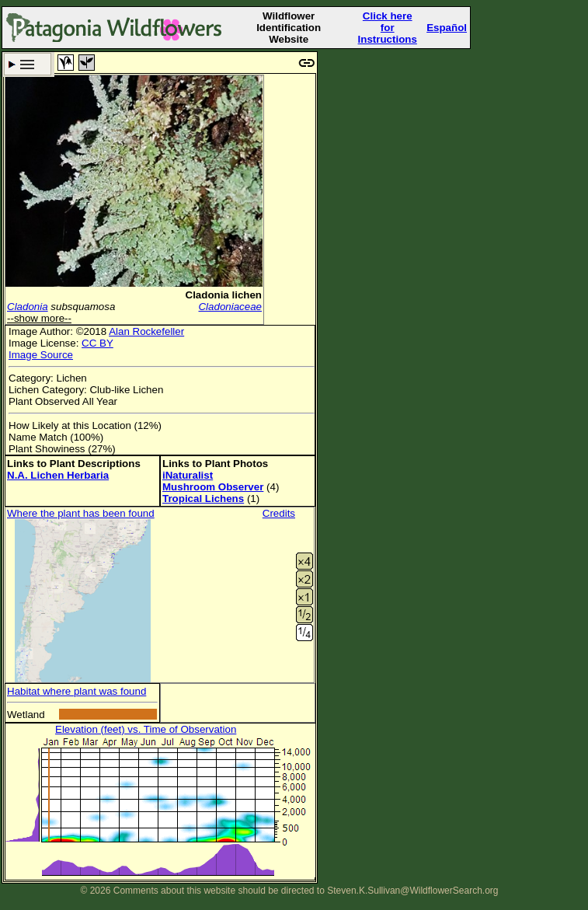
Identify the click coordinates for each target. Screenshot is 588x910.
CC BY (97, 343)
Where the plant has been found (81, 513)
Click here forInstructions (388, 28)
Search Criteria (28, 64)
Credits (279, 513)
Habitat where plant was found (77, 691)
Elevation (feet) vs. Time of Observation (146, 729)
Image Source (41, 355)
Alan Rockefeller (146, 331)
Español (447, 28)
